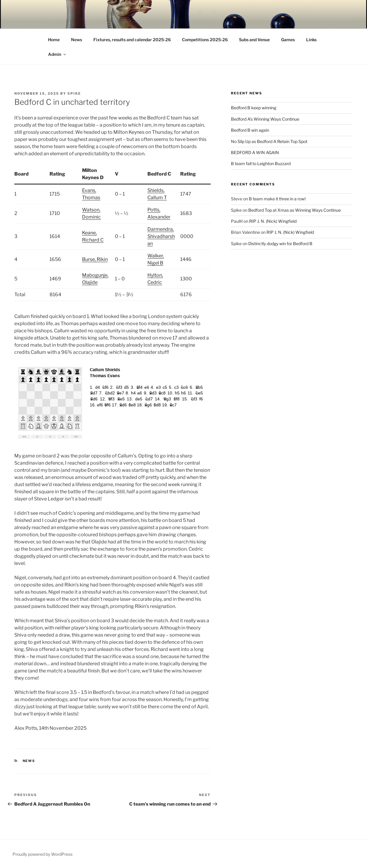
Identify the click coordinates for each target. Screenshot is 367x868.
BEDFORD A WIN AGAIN (255, 152)
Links (311, 40)
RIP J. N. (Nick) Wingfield (273, 221)
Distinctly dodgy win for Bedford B (280, 243)
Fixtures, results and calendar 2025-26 (132, 40)
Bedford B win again (250, 130)
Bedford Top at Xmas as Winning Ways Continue (294, 210)
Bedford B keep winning (254, 108)
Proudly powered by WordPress (43, 854)
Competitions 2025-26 (205, 40)
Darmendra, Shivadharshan (161, 236)
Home (54, 40)
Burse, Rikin (95, 259)
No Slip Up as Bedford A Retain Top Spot (269, 141)
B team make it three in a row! (277, 199)
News (77, 40)
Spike (74, 93)
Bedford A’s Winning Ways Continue (265, 119)
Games (288, 40)
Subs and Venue (254, 40)
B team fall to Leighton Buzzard (261, 163)
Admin (57, 54)
